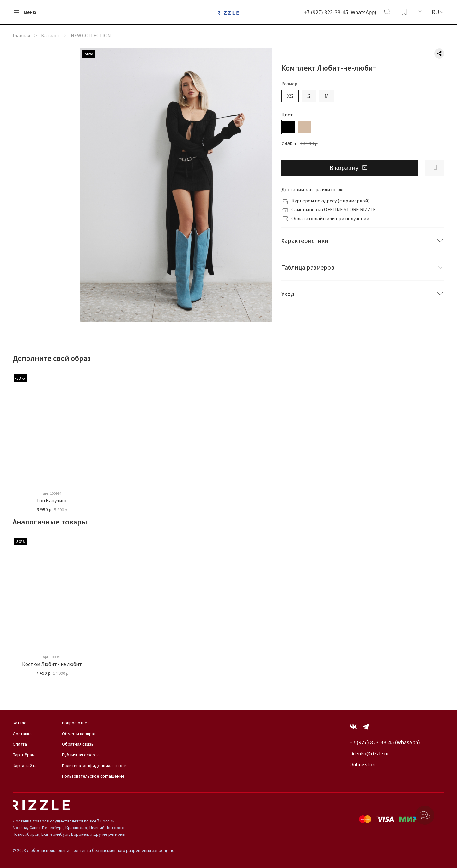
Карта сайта (25, 766)
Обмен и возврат (79, 734)
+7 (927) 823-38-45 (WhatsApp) (340, 12)
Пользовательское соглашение (93, 776)
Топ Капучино (52, 500)
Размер (289, 84)
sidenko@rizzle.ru (369, 753)
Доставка (22, 734)
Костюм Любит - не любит (52, 664)
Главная (21, 35)
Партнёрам (24, 755)
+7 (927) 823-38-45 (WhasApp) (385, 742)
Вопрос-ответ (76, 723)
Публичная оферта (81, 755)
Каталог (50, 35)
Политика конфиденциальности (94, 766)
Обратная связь (78, 744)
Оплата (20, 744)
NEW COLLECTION (91, 35)
